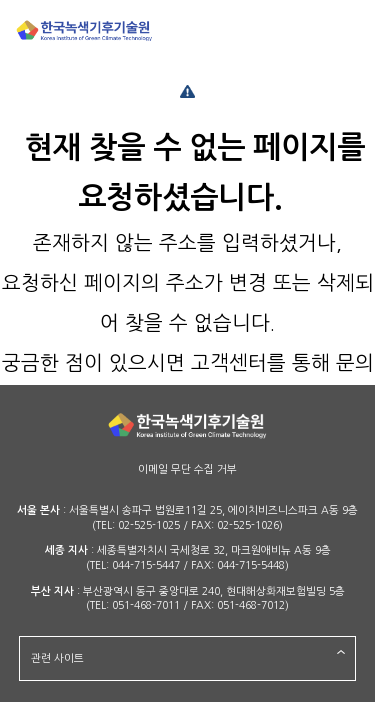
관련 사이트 (57, 658)
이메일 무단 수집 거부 (187, 469)
